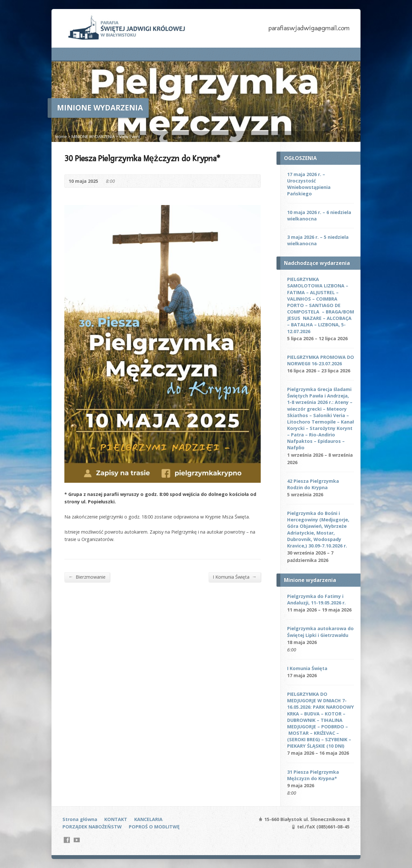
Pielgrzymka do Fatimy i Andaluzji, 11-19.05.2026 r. (316, 599)
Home (61, 136)
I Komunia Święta (235, 577)
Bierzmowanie (87, 577)
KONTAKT (116, 819)
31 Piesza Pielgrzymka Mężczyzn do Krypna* (313, 775)
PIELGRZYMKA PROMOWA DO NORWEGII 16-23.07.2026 (321, 360)
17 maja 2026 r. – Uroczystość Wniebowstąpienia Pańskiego (309, 184)
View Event (130, 136)
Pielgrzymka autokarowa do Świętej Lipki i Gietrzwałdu (320, 632)
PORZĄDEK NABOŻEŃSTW (92, 827)
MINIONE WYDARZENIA (93, 136)
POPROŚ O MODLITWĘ (154, 827)
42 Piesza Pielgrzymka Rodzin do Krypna (313, 484)
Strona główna (80, 819)
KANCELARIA (148, 819)
